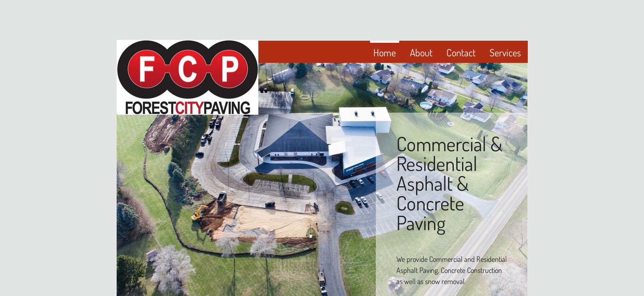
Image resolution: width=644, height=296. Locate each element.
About (421, 52)
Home (385, 52)
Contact (461, 52)
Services (505, 52)
